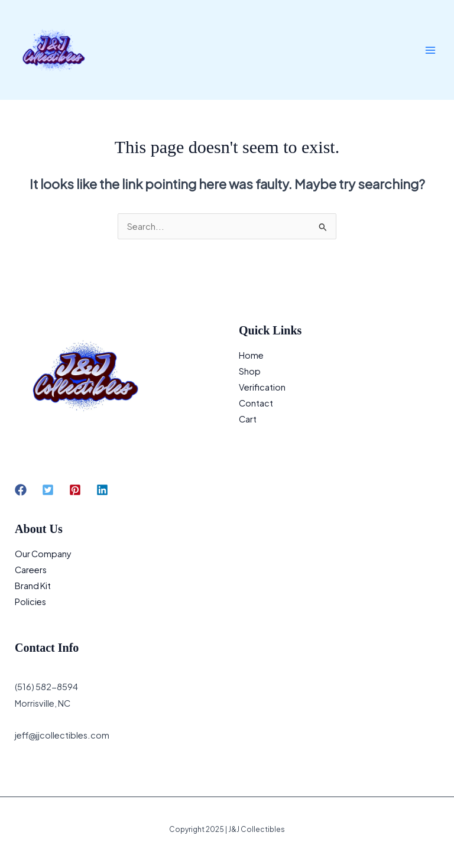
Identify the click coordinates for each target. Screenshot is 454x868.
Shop (250, 371)
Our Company (43, 554)
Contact (256, 403)
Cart (248, 419)
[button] (21, 490)
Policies (30, 602)
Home (251, 355)
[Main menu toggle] (430, 50)
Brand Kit (33, 586)
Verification (262, 387)
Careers (31, 570)
